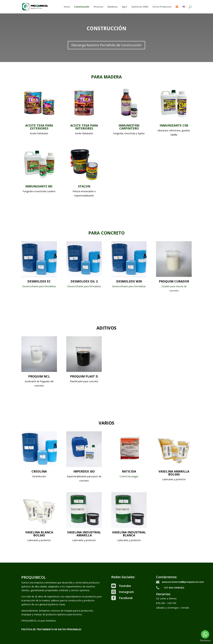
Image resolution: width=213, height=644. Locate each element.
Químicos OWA (140, 7)
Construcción (82, 7)
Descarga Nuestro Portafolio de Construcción (106, 45)
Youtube (125, 586)
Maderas (112, 7)
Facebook (126, 598)
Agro (124, 7)
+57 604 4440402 (174, 588)
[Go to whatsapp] (205, 634)
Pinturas (98, 7)
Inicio (67, 7)
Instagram (126, 592)
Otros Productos (162, 7)
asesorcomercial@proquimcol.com (183, 582)
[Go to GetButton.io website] (205, 641)
